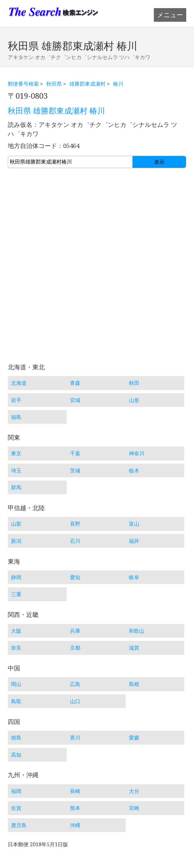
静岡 (16, 577)
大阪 (16, 631)
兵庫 (75, 631)
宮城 (75, 400)
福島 (16, 417)
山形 (134, 400)
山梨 (16, 524)
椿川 (118, 84)
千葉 (75, 453)
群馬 (16, 487)
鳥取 (16, 701)
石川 (75, 541)
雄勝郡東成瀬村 (87, 84)
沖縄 (75, 825)
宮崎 (134, 808)
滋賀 (134, 648)
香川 (75, 738)
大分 (134, 791)
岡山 (16, 684)
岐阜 (134, 577)
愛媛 (134, 738)
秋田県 (54, 84)
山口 (75, 701)
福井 (134, 541)
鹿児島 (19, 825)
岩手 (16, 400)
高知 (16, 755)
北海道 (19, 383)
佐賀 (16, 808)
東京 (16, 453)
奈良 (16, 648)
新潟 (16, 541)
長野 (75, 524)
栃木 (134, 471)
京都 (75, 648)
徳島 (16, 738)
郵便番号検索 (23, 84)
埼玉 (16, 471)
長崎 (75, 791)
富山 (134, 524)
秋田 (134, 383)
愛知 (75, 577)
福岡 (16, 791)
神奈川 (137, 453)
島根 (134, 684)
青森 (75, 383)
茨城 (75, 471)
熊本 (75, 808)
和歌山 (137, 631)
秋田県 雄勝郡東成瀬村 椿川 (56, 111)
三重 (16, 594)
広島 (75, 684)
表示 (159, 162)
